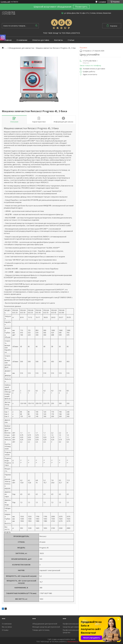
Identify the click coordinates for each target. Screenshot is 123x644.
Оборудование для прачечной (45, 624)
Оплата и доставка (41, 40)
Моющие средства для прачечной (46, 627)
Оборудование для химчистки (21, 48)
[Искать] (36, 26)
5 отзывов (102, 2)
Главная (8, 40)
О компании (22, 40)
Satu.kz (73, 639)
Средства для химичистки (73, 627)
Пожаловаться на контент (77, 642)
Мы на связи (7, 627)
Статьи (71, 40)
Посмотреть (81, 7)
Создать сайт (5, 2)
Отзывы (5, 630)
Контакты (58, 40)
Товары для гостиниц (41, 630)
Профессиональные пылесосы (75, 624)
